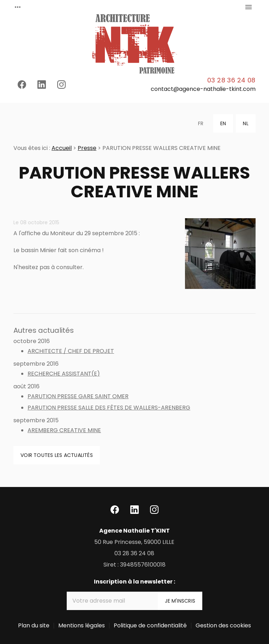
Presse (87, 148)
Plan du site (34, 625)
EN (223, 123)
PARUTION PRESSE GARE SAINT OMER (78, 396)
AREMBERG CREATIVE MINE (64, 430)
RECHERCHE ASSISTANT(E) (64, 374)
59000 (134, 542)
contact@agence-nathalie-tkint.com (203, 89)
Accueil (62, 148)
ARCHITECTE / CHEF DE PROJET (71, 351)
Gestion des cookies (223, 625)
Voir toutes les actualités (57, 455)
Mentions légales (82, 625)
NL (246, 123)
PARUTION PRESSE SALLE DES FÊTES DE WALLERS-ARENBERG (109, 408)
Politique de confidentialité (150, 625)
